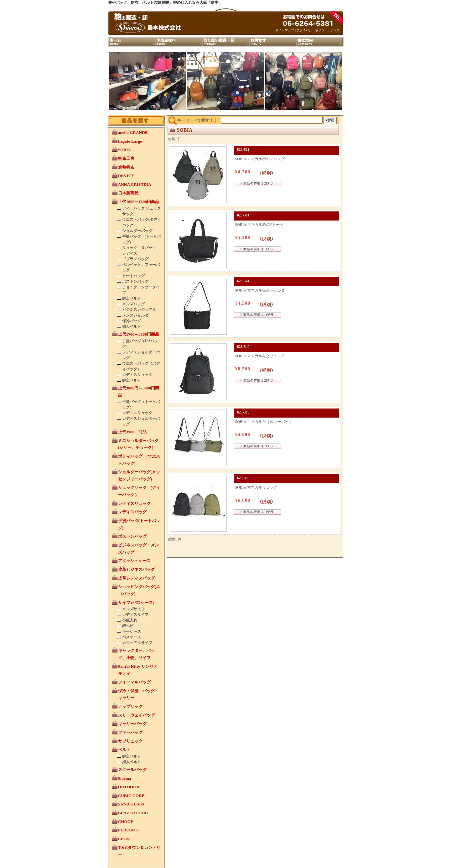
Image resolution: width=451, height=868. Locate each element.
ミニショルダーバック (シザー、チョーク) (138, 444)
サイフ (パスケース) (136, 603)
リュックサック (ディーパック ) (139, 491)
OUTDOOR (129, 787)
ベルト (124, 750)
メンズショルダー (137, 315)
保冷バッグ (132, 321)
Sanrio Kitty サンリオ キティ (140, 670)
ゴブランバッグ (135, 259)
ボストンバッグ (135, 282)
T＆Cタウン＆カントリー (139, 851)
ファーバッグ (130, 732)
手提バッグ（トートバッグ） (141, 404)
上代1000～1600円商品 (139, 202)
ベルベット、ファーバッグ (141, 267)
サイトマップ (285, 30)
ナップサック (130, 706)
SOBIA (124, 150)
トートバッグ (133, 276)
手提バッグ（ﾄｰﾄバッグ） (140, 344)
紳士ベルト (132, 298)
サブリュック (130, 741)
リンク (335, 30)
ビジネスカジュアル (139, 310)
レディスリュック (137, 375)
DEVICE (126, 176)
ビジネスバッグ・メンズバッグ (138, 549)
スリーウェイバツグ (136, 715)
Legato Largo (130, 141)
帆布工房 (126, 158)
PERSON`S (128, 830)
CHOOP (126, 822)
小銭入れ (130, 620)
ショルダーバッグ (137, 231)
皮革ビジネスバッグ (136, 569)
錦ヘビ (128, 626)
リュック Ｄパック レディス (141, 251)
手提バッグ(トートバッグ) (139, 524)
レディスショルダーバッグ (141, 355)
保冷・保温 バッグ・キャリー (138, 694)
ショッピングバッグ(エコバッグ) (139, 590)
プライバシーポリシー (312, 30)
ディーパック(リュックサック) (142, 211)
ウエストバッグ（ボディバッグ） (141, 366)
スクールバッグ (132, 770)
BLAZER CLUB (133, 813)
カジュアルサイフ (137, 643)
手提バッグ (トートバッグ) (142, 239)
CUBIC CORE (131, 796)
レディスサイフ (135, 615)
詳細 (257, 185)
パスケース (132, 637)
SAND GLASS (131, 804)
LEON (124, 839)
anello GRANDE (133, 132)
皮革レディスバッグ (136, 578)
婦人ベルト (132, 327)
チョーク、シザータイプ (141, 290)
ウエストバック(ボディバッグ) (142, 222)
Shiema (125, 778)
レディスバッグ (132, 512)
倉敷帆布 (126, 167)
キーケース (132, 632)
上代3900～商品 (132, 432)
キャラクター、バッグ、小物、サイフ (136, 654)
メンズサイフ (133, 609)
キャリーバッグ (132, 724)
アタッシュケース (134, 561)
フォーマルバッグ (134, 682)
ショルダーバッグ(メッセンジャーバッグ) (139, 475)
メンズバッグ (133, 304)
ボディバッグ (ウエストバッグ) (139, 460)
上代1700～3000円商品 (139, 334)
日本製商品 (128, 193)
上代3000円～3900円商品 (139, 392)
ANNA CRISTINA (135, 184)
